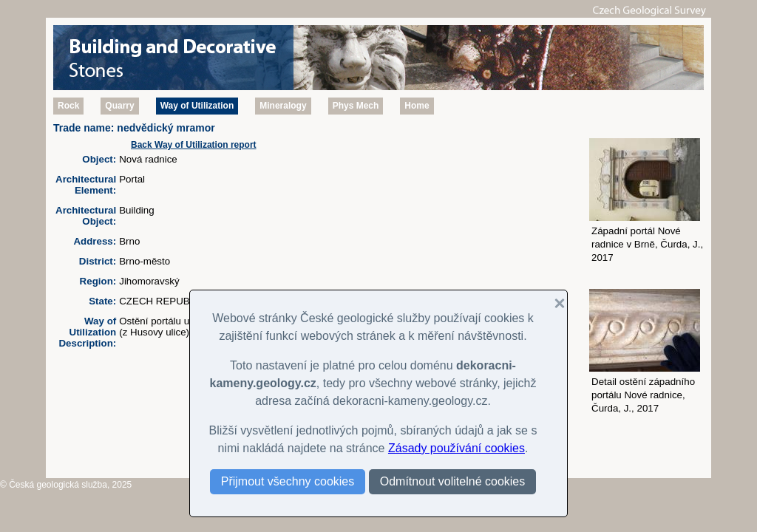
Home (417, 106)
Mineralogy (283, 106)
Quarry (119, 106)
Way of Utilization (197, 106)
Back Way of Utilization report (194, 145)
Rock (68, 106)
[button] (554, 304)
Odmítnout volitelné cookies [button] (453, 481)
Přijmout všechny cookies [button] (288, 481)
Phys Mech (356, 106)
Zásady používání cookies (456, 448)
